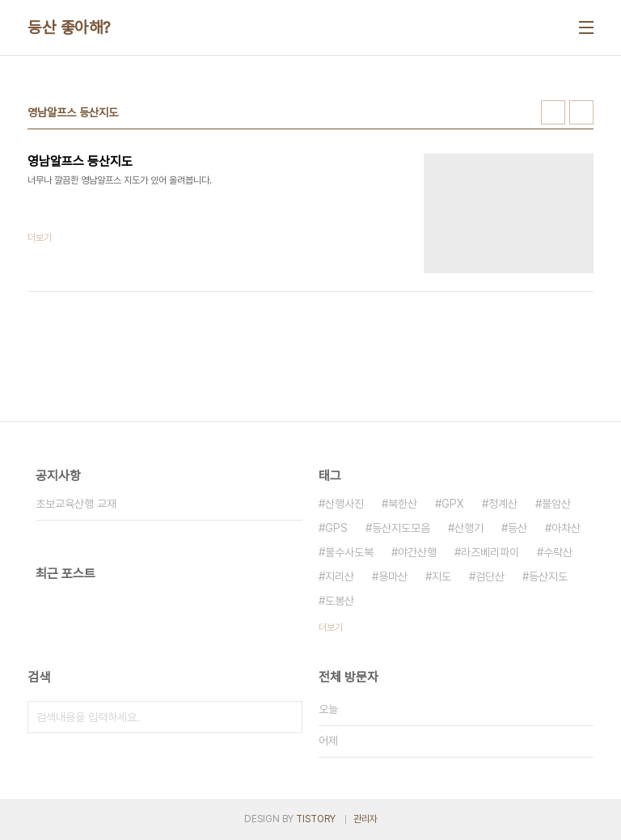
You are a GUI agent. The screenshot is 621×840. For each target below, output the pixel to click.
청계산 (503, 504)
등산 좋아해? (69, 27)
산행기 (469, 528)
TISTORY (316, 819)
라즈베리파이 (490, 552)
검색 (286, 717)
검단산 (490, 576)
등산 (517, 528)
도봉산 (340, 601)
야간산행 (417, 552)
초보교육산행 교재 (76, 504)
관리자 (365, 819)
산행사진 (344, 504)
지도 (441, 576)
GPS (336, 528)
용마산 (393, 576)
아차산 (566, 528)
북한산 (403, 504)
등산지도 (548, 576)
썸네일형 (553, 112)
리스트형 (581, 112)
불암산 (556, 504)
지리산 (340, 576)
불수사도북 (349, 552)
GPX (453, 504)
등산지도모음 (401, 528)
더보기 (331, 627)
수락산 (558, 552)
